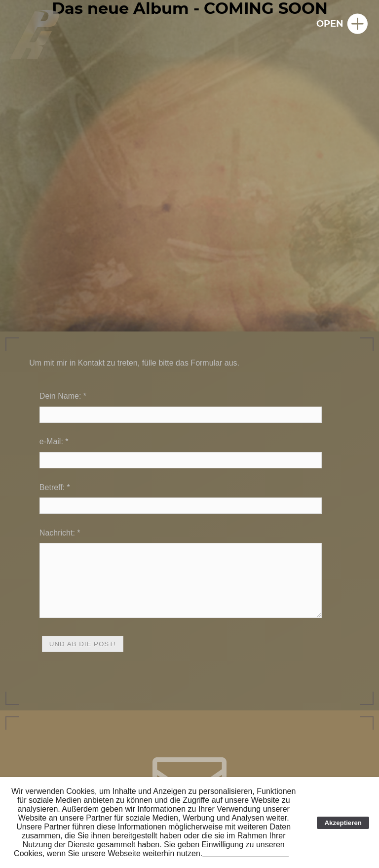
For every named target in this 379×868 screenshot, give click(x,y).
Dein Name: (60, 396)
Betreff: (52, 487)
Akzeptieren (343, 823)
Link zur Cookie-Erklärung (248, 853)
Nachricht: (57, 533)
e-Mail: (51, 441)
